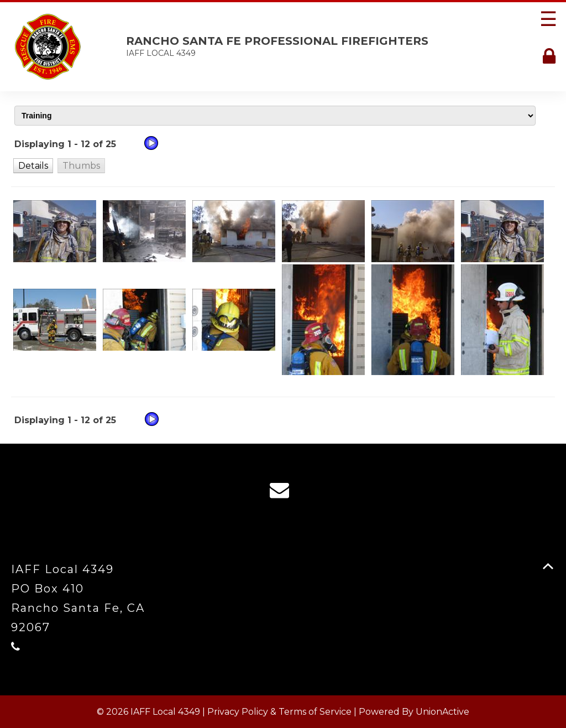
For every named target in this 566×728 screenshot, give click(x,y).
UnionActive (442, 712)
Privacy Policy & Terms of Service (279, 712)
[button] (33, 165)
